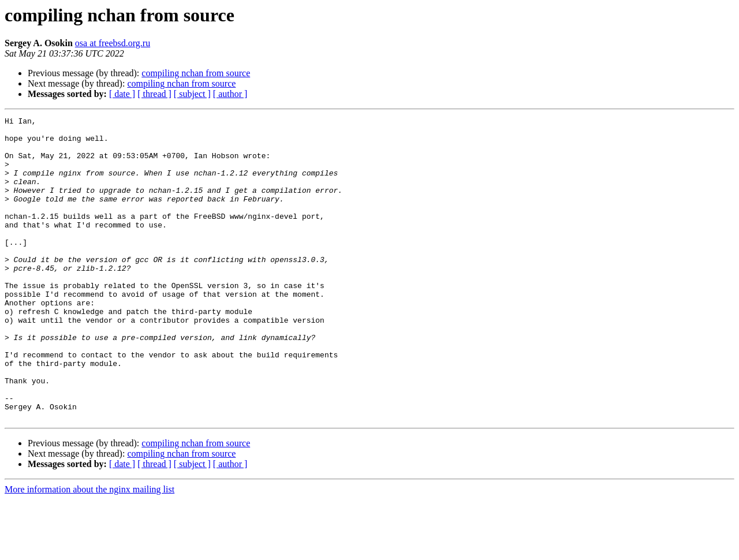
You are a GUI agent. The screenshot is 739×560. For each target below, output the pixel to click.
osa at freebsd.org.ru (113, 43)
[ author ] (230, 94)
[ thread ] (154, 94)
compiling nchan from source (196, 73)
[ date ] (122, 94)
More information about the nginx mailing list (89, 550)
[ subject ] (192, 94)
